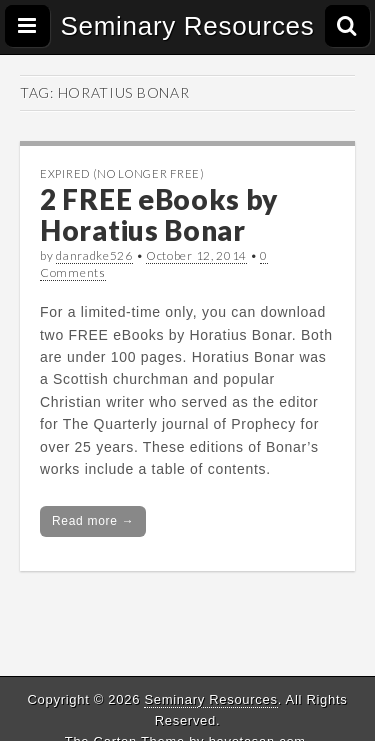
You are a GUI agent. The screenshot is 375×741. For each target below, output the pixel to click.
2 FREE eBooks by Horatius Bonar (159, 214)
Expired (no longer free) (122, 173)
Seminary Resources (188, 26)
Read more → (93, 521)
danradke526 (94, 255)
